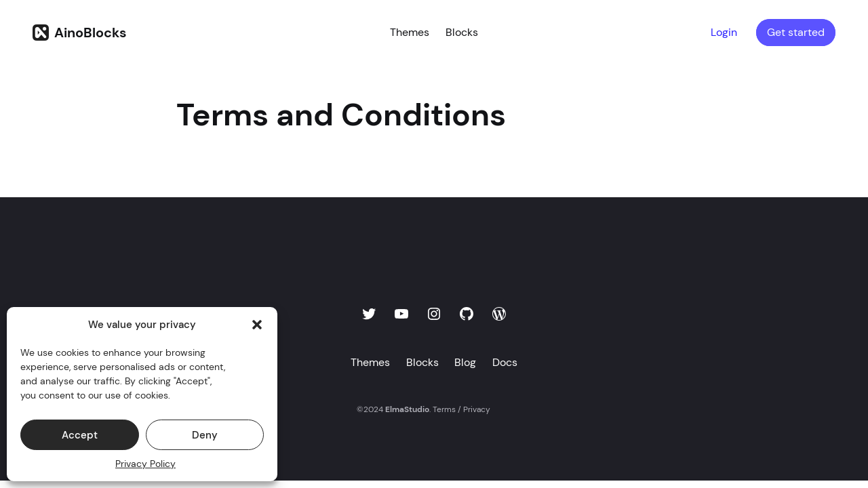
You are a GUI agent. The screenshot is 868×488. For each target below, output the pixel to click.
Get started (796, 32)
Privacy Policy (145, 464)
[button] (257, 325)
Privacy (477, 409)
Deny (205, 435)
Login (724, 32)
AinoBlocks (91, 33)
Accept (80, 435)
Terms (444, 409)
